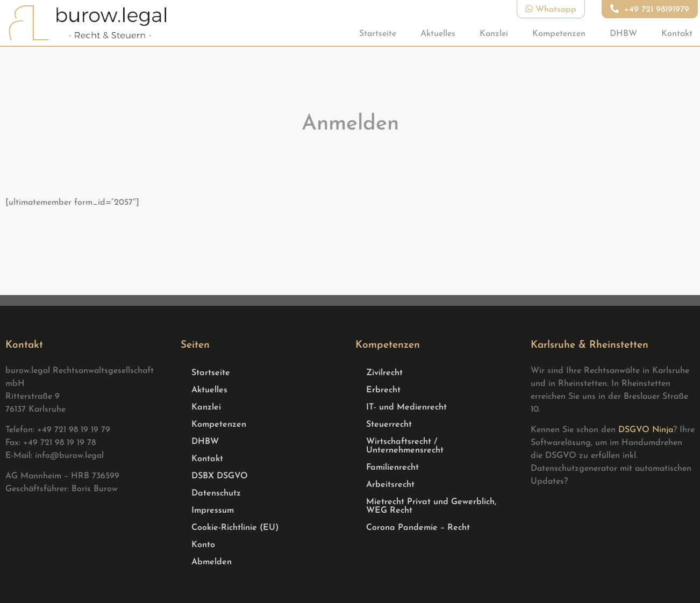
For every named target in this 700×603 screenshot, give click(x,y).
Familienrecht (392, 468)
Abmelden (212, 562)
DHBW (623, 34)
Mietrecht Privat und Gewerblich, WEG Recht (431, 506)
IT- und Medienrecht (406, 407)
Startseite (378, 34)
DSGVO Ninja (646, 430)
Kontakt (677, 34)
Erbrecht (383, 390)
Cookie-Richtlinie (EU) (235, 528)
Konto (203, 545)
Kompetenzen (559, 34)
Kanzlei (494, 34)
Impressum (213, 511)
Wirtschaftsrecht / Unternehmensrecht (405, 446)
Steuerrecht (389, 425)
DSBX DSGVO (220, 476)
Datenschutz (216, 493)
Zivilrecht (384, 373)
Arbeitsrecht (390, 485)
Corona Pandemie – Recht (418, 528)
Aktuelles (438, 34)
